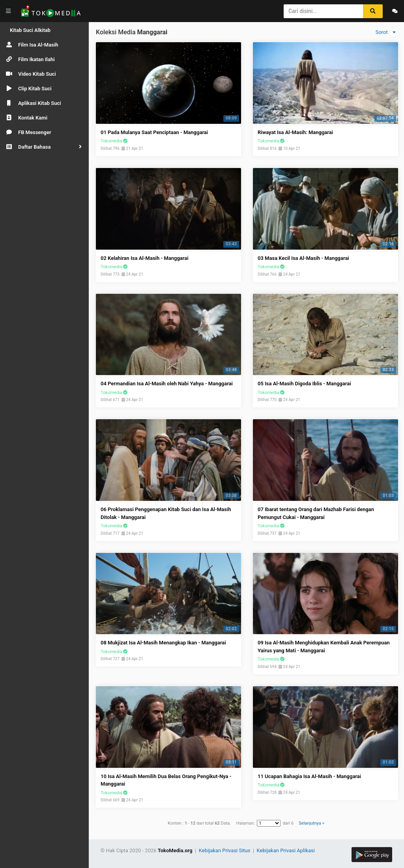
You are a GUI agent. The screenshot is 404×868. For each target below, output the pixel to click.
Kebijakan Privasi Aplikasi (286, 850)
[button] (44, 147)
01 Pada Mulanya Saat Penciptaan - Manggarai (154, 132)
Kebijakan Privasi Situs (225, 850)
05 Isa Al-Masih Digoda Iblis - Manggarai (304, 384)
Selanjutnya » (311, 823)
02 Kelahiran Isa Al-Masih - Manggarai (145, 258)
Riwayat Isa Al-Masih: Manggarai (295, 132)
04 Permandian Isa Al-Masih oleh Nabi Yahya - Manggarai (167, 384)
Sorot (387, 32)
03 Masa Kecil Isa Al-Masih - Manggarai (303, 258)
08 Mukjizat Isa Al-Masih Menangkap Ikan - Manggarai (163, 643)
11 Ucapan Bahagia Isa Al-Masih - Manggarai (309, 776)
